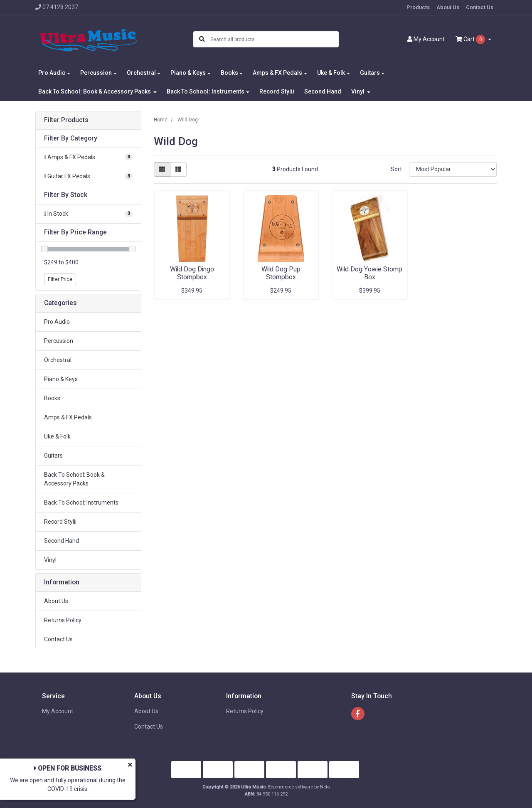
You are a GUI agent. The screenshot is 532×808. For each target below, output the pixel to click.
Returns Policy (63, 620)
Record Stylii (277, 91)
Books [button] (229, 73)
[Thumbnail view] (162, 169)
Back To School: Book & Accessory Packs (74, 479)
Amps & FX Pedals (68, 417)
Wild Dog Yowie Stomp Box (369, 273)
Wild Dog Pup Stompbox (281, 273)
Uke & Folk (57, 436)
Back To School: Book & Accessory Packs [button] (95, 91)
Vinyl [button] (358, 91)
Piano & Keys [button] (188, 73)
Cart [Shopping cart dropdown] (471, 39)
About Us (448, 7)
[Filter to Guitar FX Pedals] (88, 176)
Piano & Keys (61, 379)
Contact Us (480, 7)
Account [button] (426, 39)
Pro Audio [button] (52, 73)
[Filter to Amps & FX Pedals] (88, 157)
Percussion (59, 341)
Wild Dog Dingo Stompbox (192, 273)
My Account (58, 711)
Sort (396, 169)
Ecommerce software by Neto (299, 787)
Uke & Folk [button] (331, 73)
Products (418, 7)
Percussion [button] (96, 73)
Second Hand (323, 91)
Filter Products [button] (66, 120)
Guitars (53, 456)
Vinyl (50, 560)
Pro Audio (57, 322)
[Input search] (274, 39)
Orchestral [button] (141, 73)
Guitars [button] (370, 73)
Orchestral (58, 360)
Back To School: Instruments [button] (206, 91)
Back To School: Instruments (81, 503)
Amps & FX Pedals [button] (277, 73)
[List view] (178, 169)
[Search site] (202, 39)
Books (52, 398)
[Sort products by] (453, 169)
